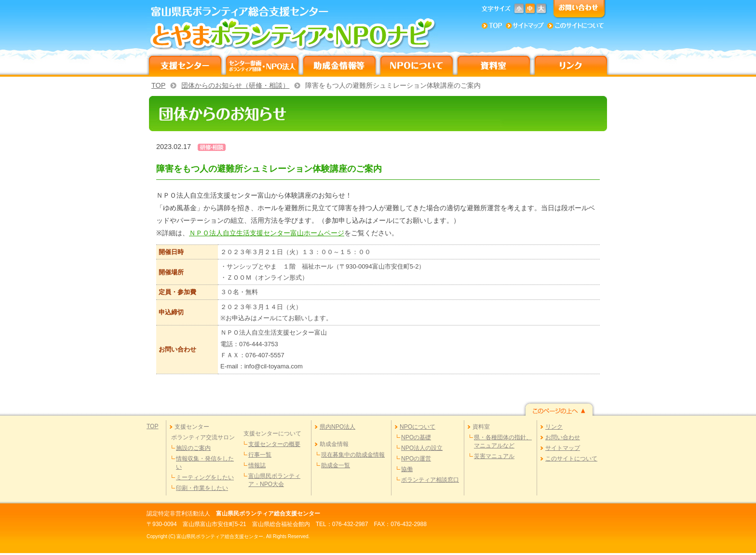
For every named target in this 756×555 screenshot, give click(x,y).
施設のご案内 (193, 448)
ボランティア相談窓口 (430, 480)
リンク (554, 427)
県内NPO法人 (337, 427)
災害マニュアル (494, 456)
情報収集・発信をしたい (205, 463)
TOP (158, 85)
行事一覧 (260, 455)
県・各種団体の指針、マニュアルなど (503, 441)
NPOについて (418, 427)
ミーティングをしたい (205, 477)
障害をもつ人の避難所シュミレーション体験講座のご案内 (393, 85)
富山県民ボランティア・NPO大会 (274, 480)
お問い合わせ (563, 437)
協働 (407, 469)
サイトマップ (563, 448)
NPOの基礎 (416, 437)
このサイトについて (571, 459)
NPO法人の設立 (422, 448)
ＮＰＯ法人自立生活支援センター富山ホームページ (267, 233)
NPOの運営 (416, 459)
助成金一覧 (336, 465)
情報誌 (257, 465)
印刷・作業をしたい (202, 488)
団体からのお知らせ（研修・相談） (235, 85)
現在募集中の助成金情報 (353, 455)
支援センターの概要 (274, 444)
